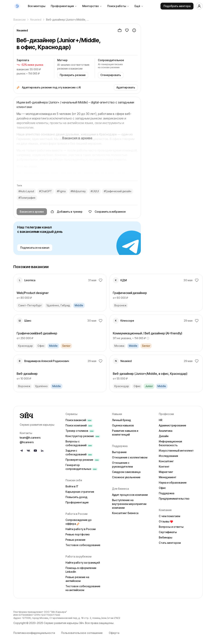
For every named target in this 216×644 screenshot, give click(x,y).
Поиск (79, 420)
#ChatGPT (46, 191)
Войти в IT (72, 486)
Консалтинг (166, 461)
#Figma (61, 191)
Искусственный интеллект (176, 451)
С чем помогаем (169, 516)
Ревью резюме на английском (77, 579)
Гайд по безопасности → (168, 148)
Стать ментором (170, 543)
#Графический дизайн (118, 191)
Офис (162, 488)
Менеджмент (168, 477)
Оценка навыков (123, 425)
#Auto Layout (26, 191)
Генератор (82, 467)
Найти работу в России (81, 529)
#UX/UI (95, 191)
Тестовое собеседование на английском (83, 588)
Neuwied (36, 19)
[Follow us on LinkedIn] (42, 451)
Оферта (114, 633)
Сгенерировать (111, 75)
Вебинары (166, 537)
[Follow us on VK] (28, 451)
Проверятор (83, 460)
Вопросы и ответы (171, 527)
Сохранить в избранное (107, 212)
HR (161, 420)
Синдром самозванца (126, 472)
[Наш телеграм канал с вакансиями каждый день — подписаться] (77, 238)
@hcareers (27, 442)
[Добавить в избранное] (127, 30)
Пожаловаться (171, 144)
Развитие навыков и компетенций (125, 433)
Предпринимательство (174, 499)
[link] (60, 293)
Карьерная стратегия (80, 492)
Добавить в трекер (67, 212)
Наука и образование (173, 483)
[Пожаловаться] (134, 30)
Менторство (92, 6)
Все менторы (37, 6)
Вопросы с (79, 443)
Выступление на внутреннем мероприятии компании (129, 504)
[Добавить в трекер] (120, 30)
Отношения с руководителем (122, 465)
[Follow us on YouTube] (35, 451)
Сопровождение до (79, 522)
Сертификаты (168, 532)
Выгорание (119, 452)
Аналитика (166, 431)
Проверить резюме (73, 75)
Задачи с (79, 452)
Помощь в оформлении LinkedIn (81, 570)
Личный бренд (121, 420)
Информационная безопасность (170, 443)
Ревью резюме (75, 540)
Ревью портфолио (78, 534)
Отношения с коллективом (130, 457)
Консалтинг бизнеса (125, 513)
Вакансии (19, 19)
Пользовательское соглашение (82, 633)
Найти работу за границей (83, 563)
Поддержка (166, 493)
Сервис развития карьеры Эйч (64, 623)
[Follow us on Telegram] (22, 451)
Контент (164, 467)
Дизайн (164, 436)
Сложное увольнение (126, 477)
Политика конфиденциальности (34, 633)
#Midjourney (78, 191)
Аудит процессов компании (130, 495)
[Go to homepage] (39, 415)
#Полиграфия (27, 198)
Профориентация (64, 6)
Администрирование (172, 425)
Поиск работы (118, 6)
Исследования (168, 456)
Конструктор (83, 436)
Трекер (80, 431)
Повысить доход (76, 497)
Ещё (139, 6)
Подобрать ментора (177, 6)
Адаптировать (126, 87)
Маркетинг (166, 472)
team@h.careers (30, 438)
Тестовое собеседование (83, 545)
